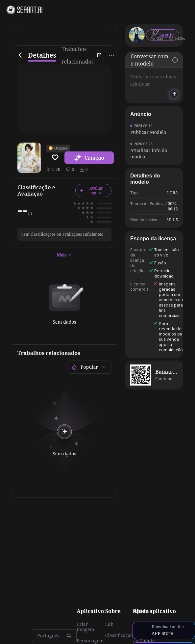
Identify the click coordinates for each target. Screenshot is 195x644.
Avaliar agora (91, 190)
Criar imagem (85, 627)
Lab (109, 624)
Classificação (119, 635)
